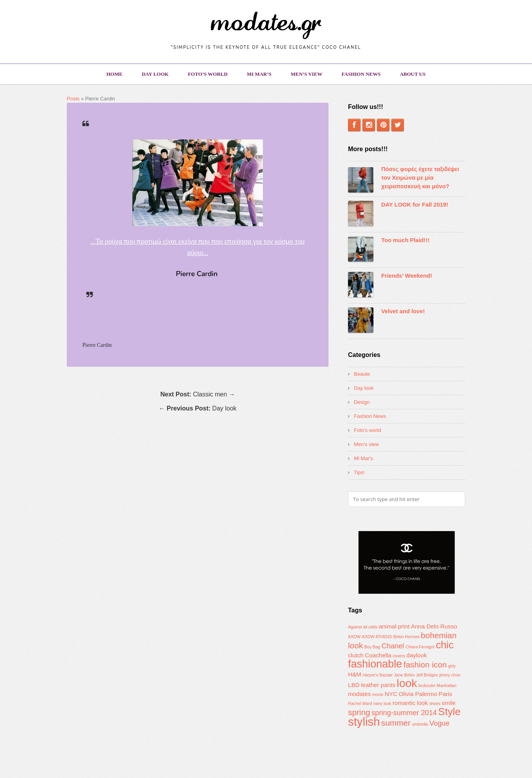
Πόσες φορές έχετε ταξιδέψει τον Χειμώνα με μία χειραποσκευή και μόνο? (420, 178)
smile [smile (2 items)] (449, 703)
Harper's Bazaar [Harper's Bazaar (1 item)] (378, 675)
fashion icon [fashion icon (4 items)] (425, 665)
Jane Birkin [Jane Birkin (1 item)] (404, 675)
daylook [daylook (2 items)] (417, 655)
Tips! (359, 472)
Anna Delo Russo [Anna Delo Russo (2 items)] (434, 626)
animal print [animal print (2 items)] (394, 626)
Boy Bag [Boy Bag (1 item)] (372, 647)
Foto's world (368, 430)
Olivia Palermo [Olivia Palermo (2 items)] (418, 694)
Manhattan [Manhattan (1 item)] (446, 685)
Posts (73, 99)
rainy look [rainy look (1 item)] (382, 703)
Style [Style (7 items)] (449, 712)
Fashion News (361, 74)
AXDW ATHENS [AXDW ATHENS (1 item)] (377, 637)
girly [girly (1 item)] (452, 666)
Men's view (366, 444)
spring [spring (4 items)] (359, 712)
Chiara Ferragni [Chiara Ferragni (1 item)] (420, 647)
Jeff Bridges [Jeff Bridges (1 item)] (427, 675)
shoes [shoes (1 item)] (435, 703)
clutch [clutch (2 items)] (356, 655)
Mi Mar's (363, 458)
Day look (155, 74)
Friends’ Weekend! (407, 276)
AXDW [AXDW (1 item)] (354, 637)
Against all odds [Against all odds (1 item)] (363, 627)
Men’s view (306, 74)
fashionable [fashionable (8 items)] (375, 664)
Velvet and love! (403, 311)
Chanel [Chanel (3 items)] (393, 646)
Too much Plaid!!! (405, 240)
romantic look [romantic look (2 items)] (410, 703)
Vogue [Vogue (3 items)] (439, 723)
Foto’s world (208, 74)
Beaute (362, 374)
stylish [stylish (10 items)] (364, 722)
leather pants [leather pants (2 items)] (378, 685)
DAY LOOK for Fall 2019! (415, 205)
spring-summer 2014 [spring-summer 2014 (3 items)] (404, 713)
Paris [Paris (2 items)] (445, 694)
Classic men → (197, 394)
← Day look (197, 408)
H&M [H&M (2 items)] (355, 674)
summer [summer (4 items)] (396, 723)
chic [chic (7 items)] (445, 645)
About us (413, 74)
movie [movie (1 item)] (378, 694)
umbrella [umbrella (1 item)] (420, 724)
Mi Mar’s (259, 74)
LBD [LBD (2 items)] (354, 685)
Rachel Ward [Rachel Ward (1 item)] (360, 703)
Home (114, 74)
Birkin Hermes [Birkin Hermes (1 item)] (406, 637)
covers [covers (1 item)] (399, 656)
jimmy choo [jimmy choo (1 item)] (450, 675)
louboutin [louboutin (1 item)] (427, 685)
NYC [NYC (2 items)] (391, 694)
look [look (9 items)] (407, 683)
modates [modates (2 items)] (359, 694)
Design (362, 402)
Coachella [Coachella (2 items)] (378, 655)
